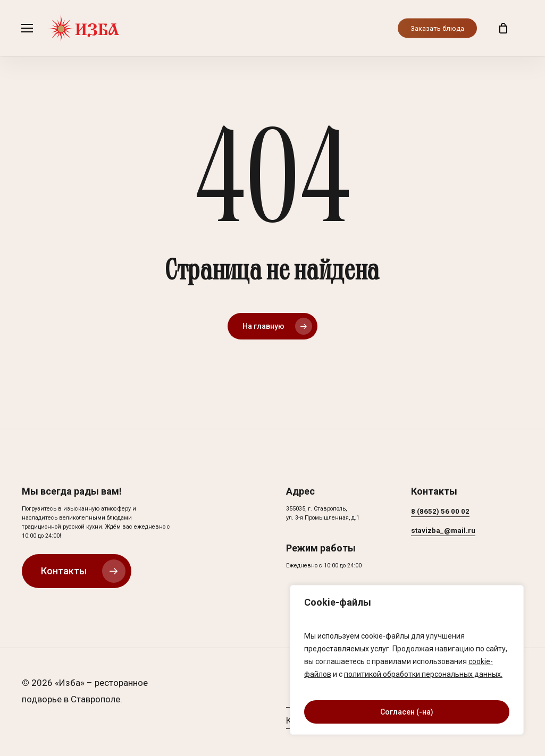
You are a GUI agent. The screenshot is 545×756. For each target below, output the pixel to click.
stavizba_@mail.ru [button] (443, 530)
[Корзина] (503, 28)
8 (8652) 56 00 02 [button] (440, 511)
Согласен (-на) (407, 712)
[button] (27, 28)
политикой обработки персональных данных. (423, 674)
